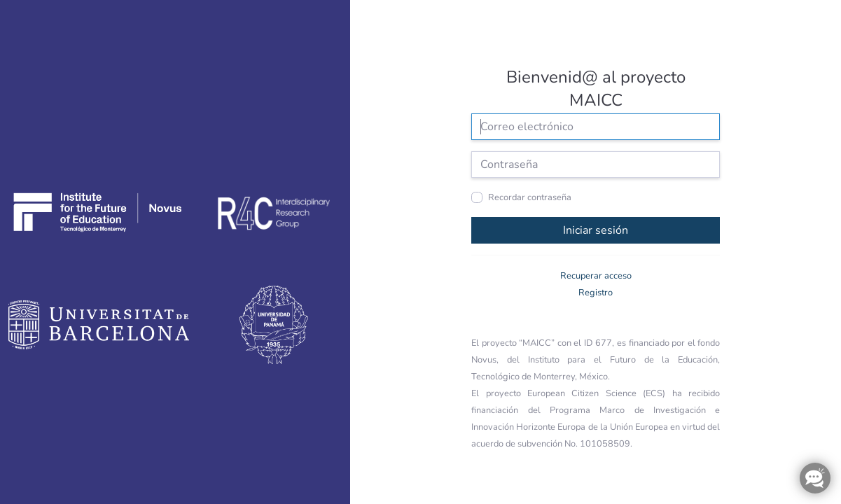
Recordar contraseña (530, 197)
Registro (596, 293)
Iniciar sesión (596, 230)
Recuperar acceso (596, 276)
